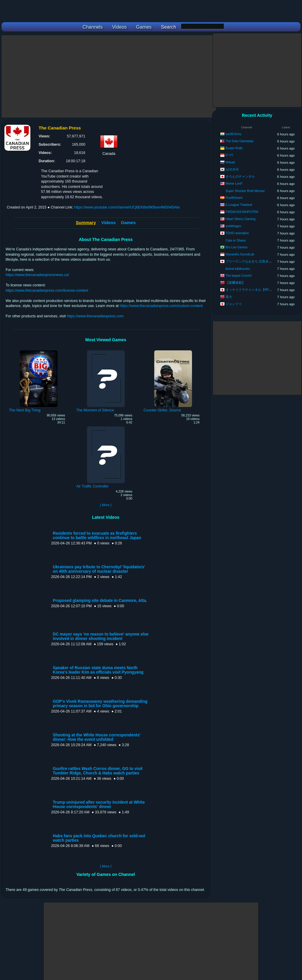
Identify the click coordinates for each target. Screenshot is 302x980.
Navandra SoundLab (240, 254)
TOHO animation (237, 233)
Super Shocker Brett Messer (245, 191)
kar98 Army (234, 134)
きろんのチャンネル (240, 176)
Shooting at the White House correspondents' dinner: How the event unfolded (97, 737)
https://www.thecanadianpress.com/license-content (47, 290)
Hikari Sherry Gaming (241, 219)
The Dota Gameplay (240, 141)
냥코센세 (232, 169)
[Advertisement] (109, 76)
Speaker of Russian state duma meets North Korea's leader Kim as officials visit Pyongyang (98, 670)
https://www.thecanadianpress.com (95, 316)
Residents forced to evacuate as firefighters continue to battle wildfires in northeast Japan (97, 536)
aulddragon (233, 226)
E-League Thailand (239, 205)
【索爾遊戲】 (235, 283)
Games (128, 223)
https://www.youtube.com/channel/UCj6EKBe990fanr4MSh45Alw (127, 207)
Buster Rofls (234, 148)
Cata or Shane (236, 240)
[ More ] (106, 505)
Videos (108, 223)
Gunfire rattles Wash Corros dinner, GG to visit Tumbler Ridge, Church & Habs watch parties (98, 771)
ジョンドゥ (234, 304)
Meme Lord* (234, 183)
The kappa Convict (239, 275)
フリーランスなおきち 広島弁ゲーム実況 (255, 261)
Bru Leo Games (237, 247)
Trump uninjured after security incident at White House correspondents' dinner (99, 805)
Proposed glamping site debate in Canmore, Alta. (100, 601)
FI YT (229, 155)
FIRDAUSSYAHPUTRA (242, 212)
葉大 (229, 297)
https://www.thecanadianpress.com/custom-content (161, 306)
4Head (230, 162)
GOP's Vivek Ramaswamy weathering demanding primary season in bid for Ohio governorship (100, 704)
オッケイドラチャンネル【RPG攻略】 (253, 290)
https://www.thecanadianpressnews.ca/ (37, 275)
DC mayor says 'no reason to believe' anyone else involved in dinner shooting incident (101, 636)
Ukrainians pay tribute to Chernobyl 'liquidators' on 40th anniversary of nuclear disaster (99, 569)
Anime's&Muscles (238, 269)
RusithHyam (234, 198)
